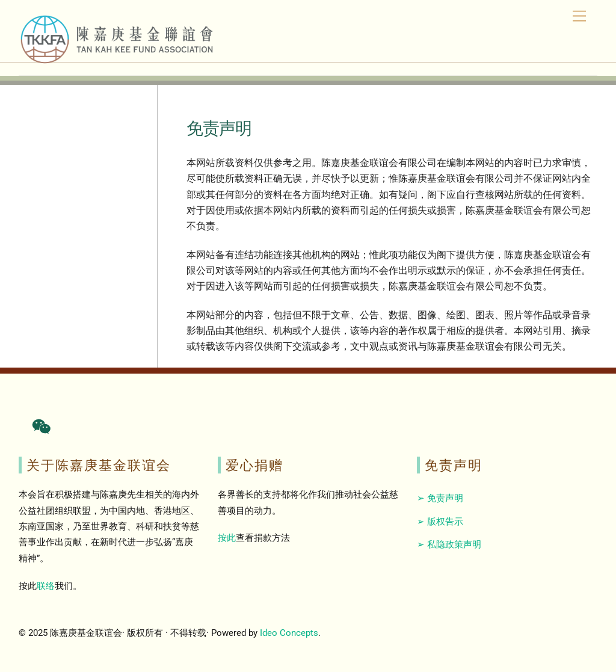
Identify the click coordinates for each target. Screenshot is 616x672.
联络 (46, 586)
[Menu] (579, 17)
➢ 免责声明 (440, 498)
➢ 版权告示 (440, 522)
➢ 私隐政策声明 (449, 544)
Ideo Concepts (289, 633)
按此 (227, 538)
